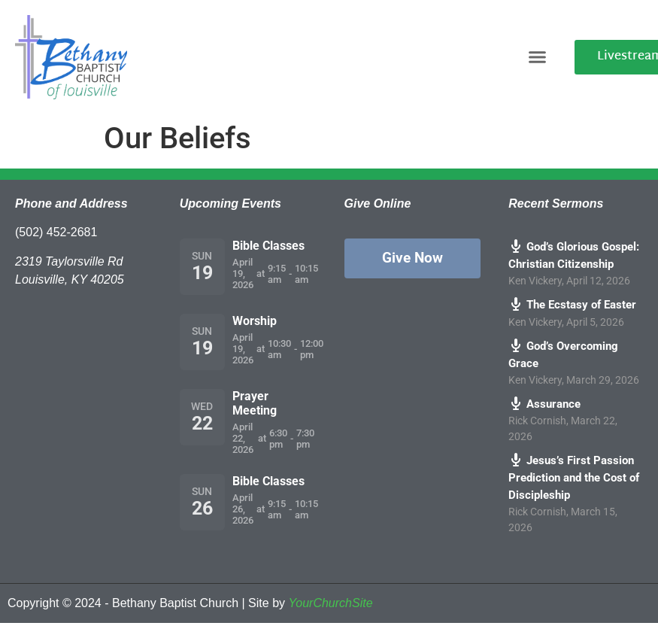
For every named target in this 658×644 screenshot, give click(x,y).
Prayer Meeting (255, 403)
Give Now (412, 258)
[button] (538, 57)
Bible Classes (268, 246)
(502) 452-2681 (56, 232)
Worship (255, 321)
